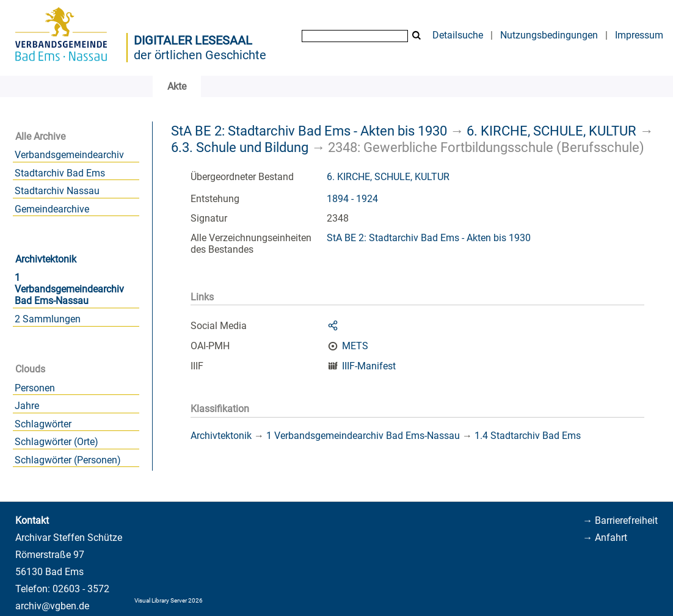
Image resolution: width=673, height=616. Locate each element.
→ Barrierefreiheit (620, 520)
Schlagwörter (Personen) (68, 460)
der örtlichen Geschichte (200, 55)
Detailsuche (458, 35)
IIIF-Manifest (369, 366)
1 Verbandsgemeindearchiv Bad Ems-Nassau (69, 289)
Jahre (27, 406)
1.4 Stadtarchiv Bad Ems (528, 436)
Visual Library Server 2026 (169, 600)
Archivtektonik (46, 259)
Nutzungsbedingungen (549, 35)
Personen (35, 388)
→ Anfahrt (605, 538)
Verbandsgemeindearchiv (69, 155)
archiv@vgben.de (52, 606)
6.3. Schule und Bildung (240, 147)
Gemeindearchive (52, 209)
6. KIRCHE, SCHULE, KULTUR (551, 131)
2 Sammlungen (48, 319)
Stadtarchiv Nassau (57, 191)
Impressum (639, 35)
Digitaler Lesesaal (193, 40)
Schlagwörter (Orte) (56, 442)
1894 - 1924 (352, 199)
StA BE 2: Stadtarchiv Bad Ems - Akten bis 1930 (309, 131)
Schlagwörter (43, 424)
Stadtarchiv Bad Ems (60, 173)
